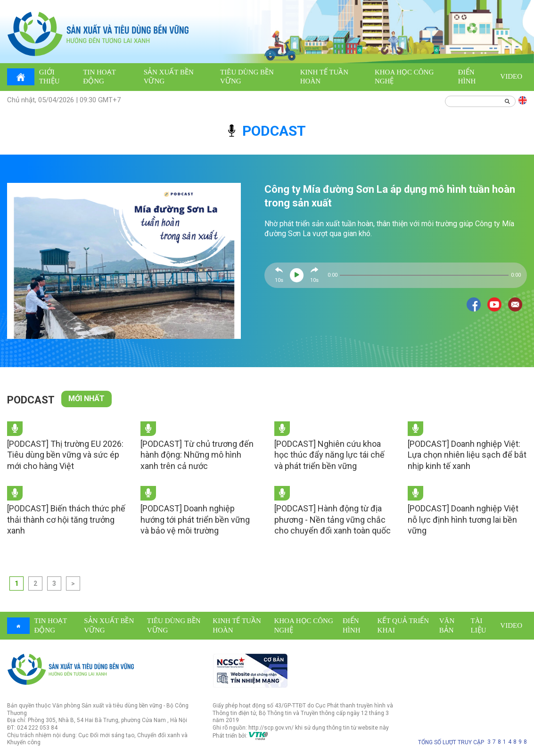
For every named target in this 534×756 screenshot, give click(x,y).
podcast (267, 131)
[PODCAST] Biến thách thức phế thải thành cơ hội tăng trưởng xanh (66, 520)
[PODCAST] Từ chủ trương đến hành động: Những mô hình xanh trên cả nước (197, 455)
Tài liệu (479, 625)
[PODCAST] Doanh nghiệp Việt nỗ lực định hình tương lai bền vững (463, 520)
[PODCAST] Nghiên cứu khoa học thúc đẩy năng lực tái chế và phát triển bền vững (329, 455)
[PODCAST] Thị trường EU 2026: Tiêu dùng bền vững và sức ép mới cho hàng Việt (65, 455)
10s (279, 280)
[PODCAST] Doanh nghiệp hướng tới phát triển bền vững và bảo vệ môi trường (195, 520)
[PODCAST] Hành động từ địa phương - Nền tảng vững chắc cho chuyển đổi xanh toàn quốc (333, 520)
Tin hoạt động (99, 77)
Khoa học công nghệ (404, 77)
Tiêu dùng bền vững (247, 77)
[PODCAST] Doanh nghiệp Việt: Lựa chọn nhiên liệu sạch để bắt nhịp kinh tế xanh (467, 455)
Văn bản (447, 625)
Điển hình (467, 77)
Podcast (31, 400)
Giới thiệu (49, 77)
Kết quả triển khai (403, 625)
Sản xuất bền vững (169, 77)
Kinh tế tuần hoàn (324, 77)
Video (511, 76)
